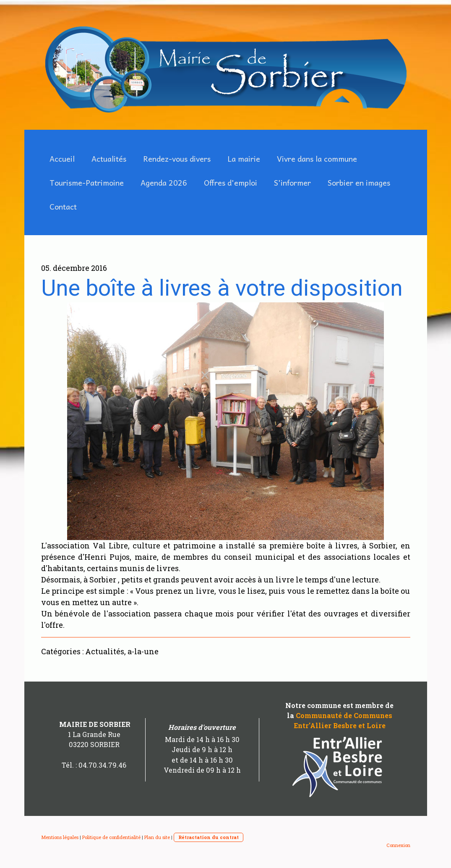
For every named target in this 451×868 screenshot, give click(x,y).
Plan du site (157, 837)
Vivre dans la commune (317, 159)
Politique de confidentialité (111, 837)
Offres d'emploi (231, 182)
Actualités (109, 159)
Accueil (62, 159)
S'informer (292, 182)
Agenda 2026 (164, 182)
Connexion (398, 845)
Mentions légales (60, 837)
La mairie (244, 159)
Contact (63, 206)
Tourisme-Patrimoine (87, 182)
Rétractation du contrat (209, 837)
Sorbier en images (359, 182)
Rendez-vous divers (177, 159)
